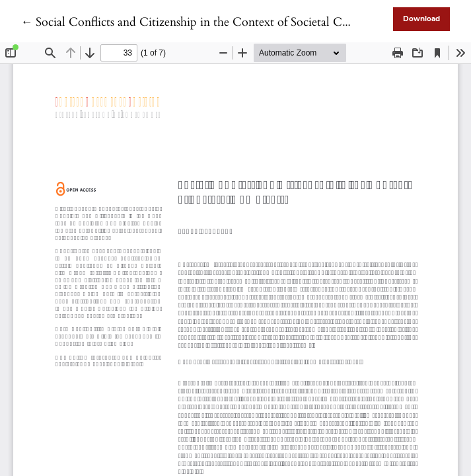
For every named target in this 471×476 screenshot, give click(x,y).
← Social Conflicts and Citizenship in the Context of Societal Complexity (207, 22)
